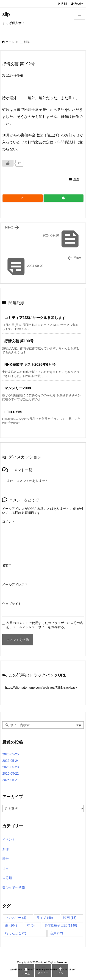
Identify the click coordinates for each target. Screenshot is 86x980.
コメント (8, 521)
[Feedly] (64, 198)
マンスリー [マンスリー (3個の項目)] (16, 918)
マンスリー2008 (18, 388)
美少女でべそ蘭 (14, 887)
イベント (9, 839)
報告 (6, 859)
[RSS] (23, 198)
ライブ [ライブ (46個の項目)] (45, 918)
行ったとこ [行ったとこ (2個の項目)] (16, 933)
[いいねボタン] (8, 163)
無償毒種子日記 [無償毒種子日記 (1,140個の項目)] (61, 925)
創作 (27, 42)
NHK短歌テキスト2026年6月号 (30, 365)
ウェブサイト (12, 604)
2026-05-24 (11, 761)
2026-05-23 (11, 767)
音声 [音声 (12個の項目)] (57, 933)
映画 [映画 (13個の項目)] (70, 918)
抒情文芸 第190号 (19, 341)
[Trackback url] (43, 687)
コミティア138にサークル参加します (35, 318)
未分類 (7, 878)
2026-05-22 (11, 773)
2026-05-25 (11, 754)
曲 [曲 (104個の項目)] (11, 925)
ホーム (10, 42)
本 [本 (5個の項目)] (31, 925)
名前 (6, 565)
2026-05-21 (11, 780)
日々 (6, 868)
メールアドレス (14, 584)
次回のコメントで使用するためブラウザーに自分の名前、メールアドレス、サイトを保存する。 (45, 625)
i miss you (13, 411)
